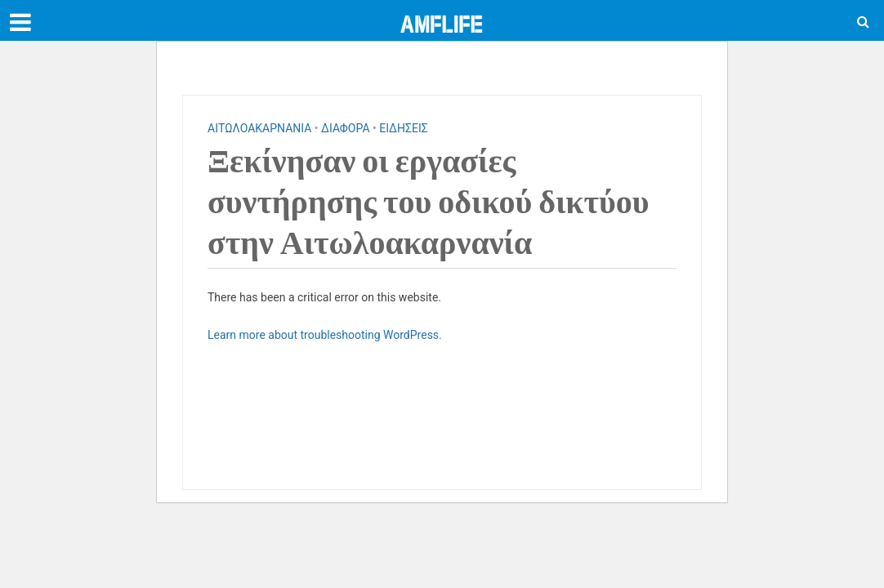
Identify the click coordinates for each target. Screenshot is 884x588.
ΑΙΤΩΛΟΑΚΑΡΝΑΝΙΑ (259, 128)
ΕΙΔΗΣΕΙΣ (404, 128)
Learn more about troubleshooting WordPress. (325, 335)
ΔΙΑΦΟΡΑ (345, 128)
